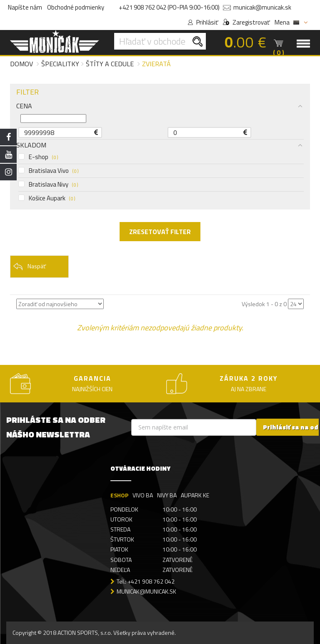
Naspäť (29, 267)
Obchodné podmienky (76, 7)
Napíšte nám (25, 7)
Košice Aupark (47, 198)
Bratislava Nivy (48, 185)
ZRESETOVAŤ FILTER (160, 232)
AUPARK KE (195, 495)
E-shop (38, 157)
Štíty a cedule (110, 64)
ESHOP (119, 495)
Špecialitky (60, 64)
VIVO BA (143, 495)
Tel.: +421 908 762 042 (146, 581)
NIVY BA (167, 495)
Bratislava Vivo (48, 171)
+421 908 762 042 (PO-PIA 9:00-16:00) (169, 7)
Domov (21, 64)
